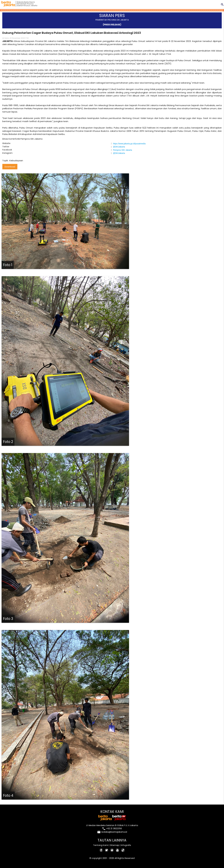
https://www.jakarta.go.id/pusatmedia (129, 144)
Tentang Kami (101, 845)
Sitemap (115, 845)
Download (10, 167)
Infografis (126, 845)
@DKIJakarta (119, 147)
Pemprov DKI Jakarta (122, 150)
